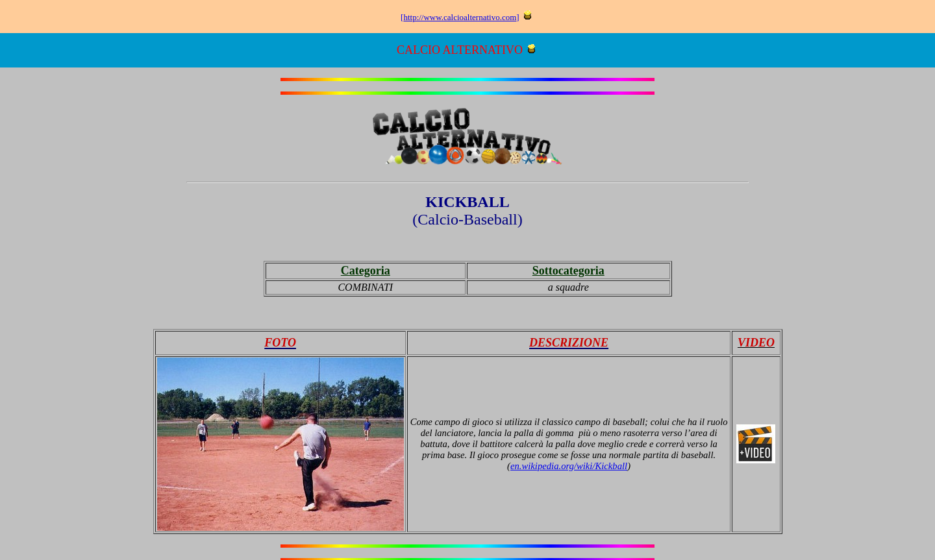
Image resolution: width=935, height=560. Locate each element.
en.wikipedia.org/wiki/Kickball (569, 466)
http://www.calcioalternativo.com (460, 17)
